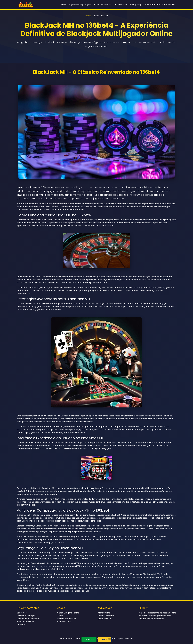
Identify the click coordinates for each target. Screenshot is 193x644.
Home (88, 16)
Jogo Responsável (26, 622)
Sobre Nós (22, 613)
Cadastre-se (89, 640)
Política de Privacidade (28, 619)
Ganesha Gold (120, 5)
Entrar (105, 640)
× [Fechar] (109, 639)
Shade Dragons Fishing (72, 5)
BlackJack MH (169, 5)
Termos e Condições (27, 616)
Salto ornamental (151, 5)
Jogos (88, 5)
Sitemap (21, 625)
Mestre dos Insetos (102, 5)
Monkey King (135, 5)
